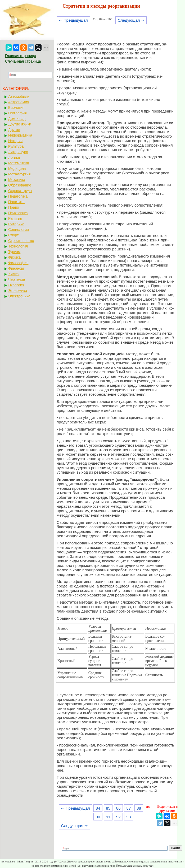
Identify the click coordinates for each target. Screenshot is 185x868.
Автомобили (19, 96)
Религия (15, 218)
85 (108, 808)
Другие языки (20, 124)
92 (118, 817)
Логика (14, 157)
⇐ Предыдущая (73, 20)
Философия (18, 263)
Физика (14, 257)
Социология (19, 230)
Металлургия (19, 174)
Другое (14, 130)
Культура (16, 146)
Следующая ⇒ (131, 20)
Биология (16, 108)
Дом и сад (17, 119)
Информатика (20, 135)
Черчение (17, 279)
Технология (18, 246)
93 (129, 817)
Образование (20, 185)
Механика (17, 180)
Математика (19, 163)
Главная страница (21, 56)
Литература (18, 152)
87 (129, 808)
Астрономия (19, 102)
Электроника (19, 296)
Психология (18, 213)
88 (139, 808)
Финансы (16, 268)
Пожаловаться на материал (135, 866)
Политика (16, 202)
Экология (16, 285)
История (15, 141)
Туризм (14, 252)
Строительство (21, 241)
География (17, 113)
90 (98, 817)
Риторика (16, 224)
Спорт (13, 235)
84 (98, 808)
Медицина (17, 169)
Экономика (18, 291)
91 (108, 817)
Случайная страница (23, 61)
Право (14, 207)
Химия (14, 274)
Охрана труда (20, 191)
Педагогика (18, 196)
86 (118, 808)
